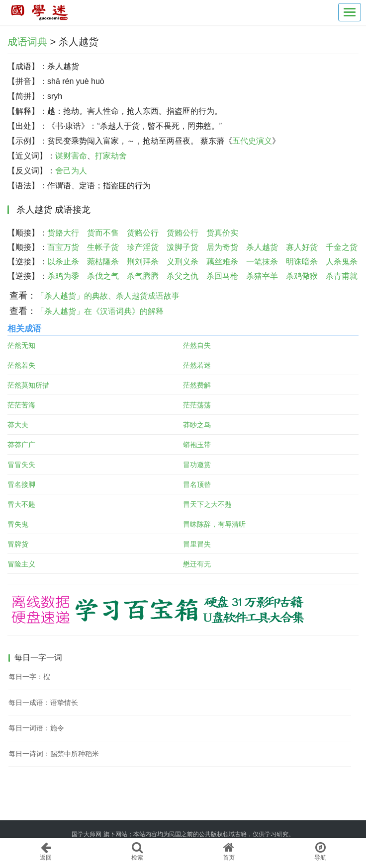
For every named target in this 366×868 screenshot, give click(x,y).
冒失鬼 (18, 524)
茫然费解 (197, 385)
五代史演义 (252, 141)
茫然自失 (197, 345)
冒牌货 (18, 544)
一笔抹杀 (262, 262)
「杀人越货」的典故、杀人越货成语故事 (108, 296)
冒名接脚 (21, 484)
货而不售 (103, 233)
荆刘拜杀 (143, 262)
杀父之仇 (183, 276)
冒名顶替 (197, 484)
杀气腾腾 (143, 276)
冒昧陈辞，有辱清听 (214, 524)
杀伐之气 (103, 276)
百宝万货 (63, 247)
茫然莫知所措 (28, 385)
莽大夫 (18, 425)
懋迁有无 (197, 564)
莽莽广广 (21, 445)
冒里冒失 (197, 544)
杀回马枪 (222, 276)
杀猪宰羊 (262, 276)
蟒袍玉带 (197, 445)
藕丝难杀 (222, 262)
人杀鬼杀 (342, 262)
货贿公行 (183, 233)
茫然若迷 (197, 365)
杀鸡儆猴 (302, 276)
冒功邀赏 (197, 465)
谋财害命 (71, 156)
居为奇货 (222, 247)
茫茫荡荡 (197, 405)
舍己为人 (71, 171)
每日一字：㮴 (29, 677)
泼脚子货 (183, 247)
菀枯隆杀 (103, 262)
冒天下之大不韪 (207, 504)
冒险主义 (21, 564)
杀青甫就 (342, 276)
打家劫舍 (111, 156)
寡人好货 (302, 247)
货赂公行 (143, 233)
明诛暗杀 (302, 262)
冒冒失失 (21, 465)
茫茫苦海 (21, 405)
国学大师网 (87, 834)
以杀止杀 (63, 262)
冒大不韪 (21, 504)
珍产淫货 (143, 247)
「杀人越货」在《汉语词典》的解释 (100, 311)
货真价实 (222, 233)
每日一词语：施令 (36, 728)
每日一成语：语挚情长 (43, 703)
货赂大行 (63, 233)
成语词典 (27, 42)
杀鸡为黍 (63, 276)
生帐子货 (103, 247)
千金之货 (342, 247)
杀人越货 (262, 247)
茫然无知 (21, 345)
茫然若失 (21, 365)
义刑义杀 (183, 262)
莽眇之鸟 (197, 425)
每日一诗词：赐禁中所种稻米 (54, 754)
